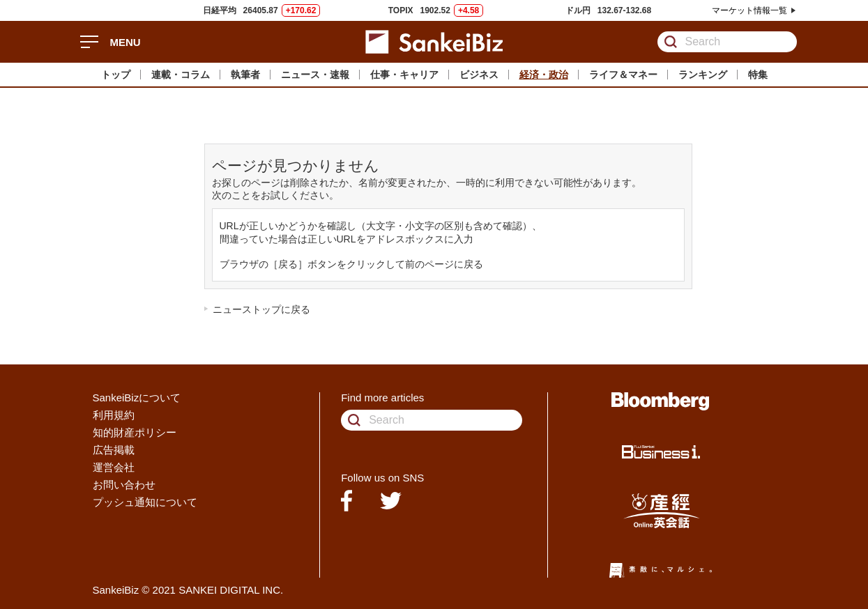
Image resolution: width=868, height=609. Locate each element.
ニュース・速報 (315, 75)
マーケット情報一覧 (749, 10)
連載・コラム (181, 75)
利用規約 (114, 415)
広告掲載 (114, 450)
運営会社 (114, 467)
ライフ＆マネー (623, 75)
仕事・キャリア (404, 75)
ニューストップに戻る (261, 309)
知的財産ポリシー (135, 432)
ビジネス (479, 75)
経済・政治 (544, 75)
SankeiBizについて (137, 398)
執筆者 (245, 75)
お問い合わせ (124, 485)
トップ (116, 75)
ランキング (703, 75)
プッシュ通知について (145, 502)
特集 (758, 75)
